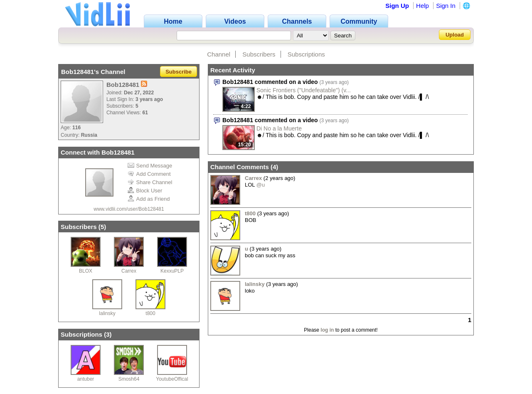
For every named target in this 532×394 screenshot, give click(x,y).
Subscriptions (306, 54)
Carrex (129, 271)
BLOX (86, 271)
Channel (219, 54)
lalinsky (107, 313)
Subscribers (259, 54)
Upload (455, 35)
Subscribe (179, 72)
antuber (86, 379)
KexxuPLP (172, 271)
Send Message (150, 166)
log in (327, 330)
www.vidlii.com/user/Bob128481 (129, 209)
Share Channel (150, 182)
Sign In (446, 6)
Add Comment (149, 174)
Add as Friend (149, 199)
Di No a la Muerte (279, 128)
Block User (145, 191)
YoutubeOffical (172, 379)
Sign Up (397, 6)
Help (422, 6)
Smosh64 (129, 379)
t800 (150, 313)
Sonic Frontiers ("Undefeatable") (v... (304, 90)
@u (261, 185)
